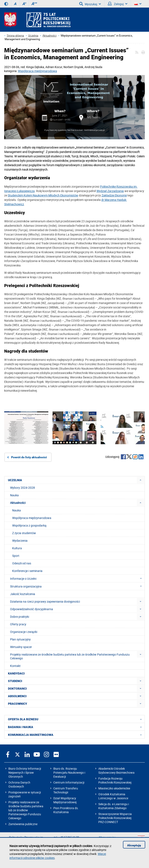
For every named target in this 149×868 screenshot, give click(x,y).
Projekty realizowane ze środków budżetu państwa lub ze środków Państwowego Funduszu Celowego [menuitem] (70, 656)
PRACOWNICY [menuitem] (18, 704)
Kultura (17, 548)
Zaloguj (118, 4)
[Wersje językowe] (138, 4)
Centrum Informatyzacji (69, 782)
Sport (16, 556)
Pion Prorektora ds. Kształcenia (66, 810)
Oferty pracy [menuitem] (18, 624)
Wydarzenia (20, 541)
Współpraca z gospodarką (29, 525)
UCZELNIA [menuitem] (15, 480)
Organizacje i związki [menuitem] (24, 632)
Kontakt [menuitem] (15, 666)
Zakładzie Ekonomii (114, 195)
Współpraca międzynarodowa (37, 71)
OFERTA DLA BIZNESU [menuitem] (76, 719)
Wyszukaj (90, 4)
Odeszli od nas (22, 563)
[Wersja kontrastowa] (6, 4)
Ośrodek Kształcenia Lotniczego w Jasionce (113, 796)
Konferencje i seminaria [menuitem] (27, 571)
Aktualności (49, 36)
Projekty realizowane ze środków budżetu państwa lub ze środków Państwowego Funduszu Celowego (26, 810)
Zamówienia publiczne (23, 824)
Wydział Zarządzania (110, 191)
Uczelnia (33, 36)
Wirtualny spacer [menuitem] (21, 647)
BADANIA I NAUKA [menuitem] (76, 727)
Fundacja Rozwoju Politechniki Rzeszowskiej (115, 780)
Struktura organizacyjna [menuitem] (77, 586)
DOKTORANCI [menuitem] (17, 689)
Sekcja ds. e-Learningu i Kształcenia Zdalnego (114, 806)
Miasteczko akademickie (114, 788)
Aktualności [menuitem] (18, 503)
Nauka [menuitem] (14, 495)
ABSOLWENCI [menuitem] (17, 696)
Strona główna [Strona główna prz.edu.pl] (15, 36)
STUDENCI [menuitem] (15, 681)
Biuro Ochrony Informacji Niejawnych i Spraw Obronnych (25, 773)
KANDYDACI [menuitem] (16, 673)
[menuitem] (140, 480)
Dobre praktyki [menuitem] (20, 617)
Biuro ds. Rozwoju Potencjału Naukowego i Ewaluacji (69, 773)
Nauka (16, 510)
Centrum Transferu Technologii (66, 790)
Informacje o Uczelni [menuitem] (77, 578)
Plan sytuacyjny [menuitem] (20, 639)
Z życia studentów (24, 533)
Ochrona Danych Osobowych (19, 784)
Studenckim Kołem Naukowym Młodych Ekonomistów (43, 195)
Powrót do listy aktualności (29, 457)
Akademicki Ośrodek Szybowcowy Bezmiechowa (116, 771)
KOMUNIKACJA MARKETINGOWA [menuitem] (76, 735)
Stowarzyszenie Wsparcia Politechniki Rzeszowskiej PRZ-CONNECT (115, 818)
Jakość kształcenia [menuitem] (23, 594)
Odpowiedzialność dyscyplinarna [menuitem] (32, 609)
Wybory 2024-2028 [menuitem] (22, 488)
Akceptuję (134, 845)
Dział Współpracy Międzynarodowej (65, 800)
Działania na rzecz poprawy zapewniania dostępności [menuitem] (45, 601)
